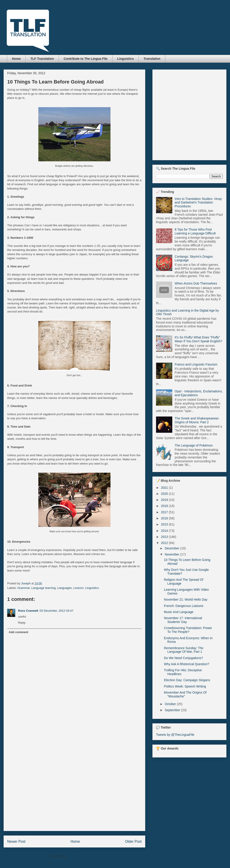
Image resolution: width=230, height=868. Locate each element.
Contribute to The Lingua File (85, 59)
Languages (64, 588)
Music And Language (179, 612)
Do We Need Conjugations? (183, 658)
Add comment (19, 632)
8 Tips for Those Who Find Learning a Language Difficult (195, 231)
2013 (165, 537)
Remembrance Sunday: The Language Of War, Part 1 (184, 650)
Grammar (24, 588)
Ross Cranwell (28, 611)
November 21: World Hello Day (186, 599)
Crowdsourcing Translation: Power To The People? (188, 630)
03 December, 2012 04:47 (57, 611)
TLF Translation (42, 59)
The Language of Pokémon (194, 445)
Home (16, 59)
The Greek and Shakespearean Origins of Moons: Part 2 (197, 420)
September (173, 710)
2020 (165, 494)
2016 (165, 518)
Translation (152, 59)
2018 (165, 506)
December (172, 548)
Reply (22, 623)
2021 (165, 488)
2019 (165, 500)
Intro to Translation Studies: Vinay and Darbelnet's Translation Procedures (198, 203)
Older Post (133, 841)
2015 (165, 524)
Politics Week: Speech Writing (185, 686)
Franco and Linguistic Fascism (196, 364)
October (171, 704)
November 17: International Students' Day (183, 620)
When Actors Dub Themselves (196, 283)
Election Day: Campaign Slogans (187, 680)
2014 (165, 531)
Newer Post (16, 841)
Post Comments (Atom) (83, 856)
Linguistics (126, 59)
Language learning (44, 588)
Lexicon (78, 588)
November (172, 554)
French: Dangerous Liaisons (184, 606)
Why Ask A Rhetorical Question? (187, 664)
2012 (165, 543)
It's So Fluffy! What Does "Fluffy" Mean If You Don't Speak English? (199, 339)
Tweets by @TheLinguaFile (175, 735)
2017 (165, 512)
